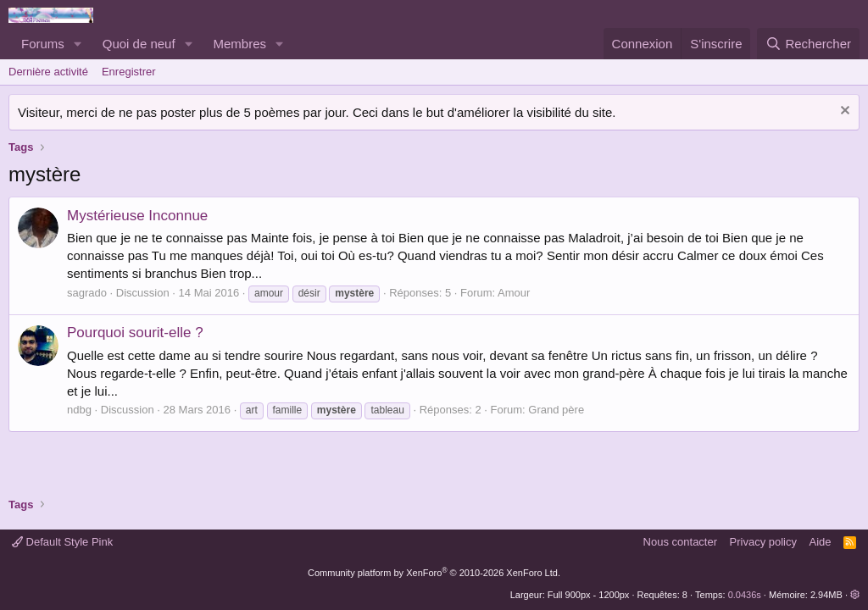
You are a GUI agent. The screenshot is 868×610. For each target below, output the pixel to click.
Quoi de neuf (139, 44)
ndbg (79, 410)
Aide (821, 542)
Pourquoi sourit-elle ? (135, 333)
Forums (43, 44)
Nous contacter (680, 542)
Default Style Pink (62, 542)
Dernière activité (48, 72)
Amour (514, 293)
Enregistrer (129, 72)
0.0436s (745, 595)
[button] (78, 44)
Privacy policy (763, 542)
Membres (240, 44)
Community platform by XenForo (434, 573)
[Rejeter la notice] (843, 112)
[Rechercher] (808, 44)
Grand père (556, 410)
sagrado (87, 293)
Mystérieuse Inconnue (137, 216)
